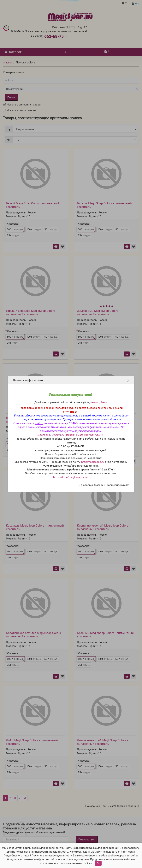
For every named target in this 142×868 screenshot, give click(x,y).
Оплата (56, 435)
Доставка (44, 435)
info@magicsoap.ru (93, 462)
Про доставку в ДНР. (91, 435)
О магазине (70, 435)
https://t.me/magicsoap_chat (71, 477)
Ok (98, 863)
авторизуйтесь (99, 402)
